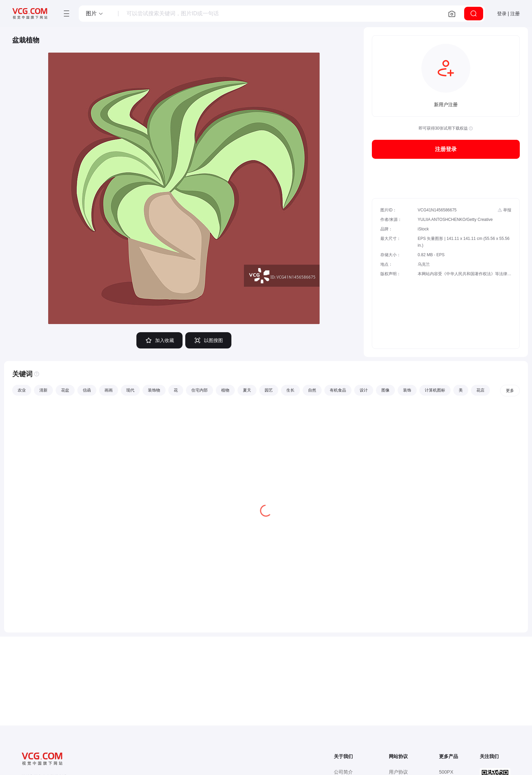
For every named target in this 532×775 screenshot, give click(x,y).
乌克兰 (424, 264)
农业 (22, 390)
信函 (87, 390)
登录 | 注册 (508, 14)
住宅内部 (199, 390)
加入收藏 (159, 340)
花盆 (65, 390)
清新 (43, 390)
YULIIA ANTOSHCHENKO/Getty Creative (455, 220)
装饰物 (154, 390)
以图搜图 (208, 340)
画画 (109, 390)
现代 (130, 390)
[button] (95, 14)
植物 (225, 390)
